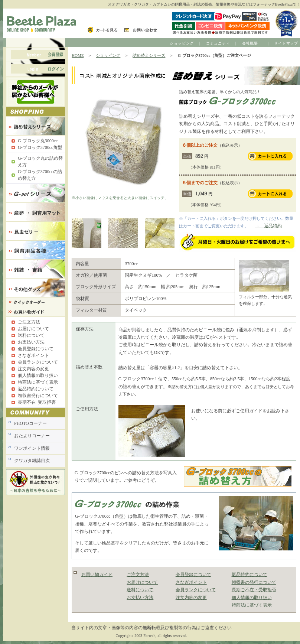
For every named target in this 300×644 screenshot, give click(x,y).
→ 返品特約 (268, 226)
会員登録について (193, 575)
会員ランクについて (196, 590)
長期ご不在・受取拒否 (254, 590)
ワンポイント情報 (32, 448)
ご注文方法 (138, 575)
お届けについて (142, 582)
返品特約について (250, 575)
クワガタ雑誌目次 (32, 461)
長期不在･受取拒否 (37, 402)
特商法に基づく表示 (252, 605)
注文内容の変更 (191, 598)
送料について (140, 590)
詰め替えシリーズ (149, 55)
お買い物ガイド (97, 575)
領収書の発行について (254, 582)
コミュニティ (218, 43)
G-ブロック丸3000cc (38, 141)
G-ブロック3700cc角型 (40, 147)
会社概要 (250, 43)
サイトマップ (286, 43)
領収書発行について (38, 396)
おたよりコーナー (32, 436)
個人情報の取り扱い (252, 598)
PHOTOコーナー (30, 423)
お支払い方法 (140, 598)
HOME (78, 55)
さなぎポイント (191, 582)
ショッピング (182, 43)
